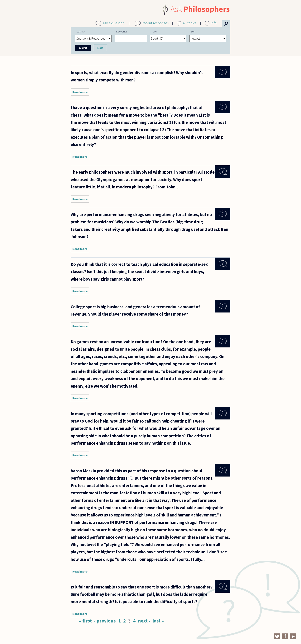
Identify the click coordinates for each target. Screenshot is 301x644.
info (214, 23)
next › (144, 621)
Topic (155, 31)
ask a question (114, 23)
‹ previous (105, 621)
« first (85, 621)
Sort (194, 31)
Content (82, 31)
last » (158, 621)
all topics (190, 23)
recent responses (155, 23)
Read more (81, 93)
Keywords (122, 31)
